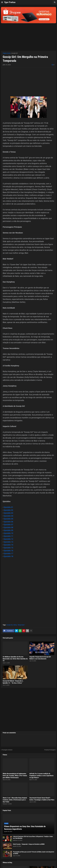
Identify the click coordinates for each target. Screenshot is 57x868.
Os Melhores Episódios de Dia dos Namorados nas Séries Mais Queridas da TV (15, 659)
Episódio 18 (8, 556)
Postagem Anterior (7, 750)
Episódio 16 (8, 551)
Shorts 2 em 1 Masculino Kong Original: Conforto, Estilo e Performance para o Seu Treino (15, 800)
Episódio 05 (8, 519)
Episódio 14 (8, 545)
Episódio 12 (8, 539)
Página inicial (6, 53)
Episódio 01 (8, 507)
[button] (2, 2)
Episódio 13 (8, 542)
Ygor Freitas (10, 2)
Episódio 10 (8, 533)
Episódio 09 (8, 530)
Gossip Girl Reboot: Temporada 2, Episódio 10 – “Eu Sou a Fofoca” (13, 682)
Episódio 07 (8, 525)
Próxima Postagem (50, 750)
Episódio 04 (8, 516)
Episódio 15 (8, 548)
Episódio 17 (8, 553)
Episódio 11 (8, 536)
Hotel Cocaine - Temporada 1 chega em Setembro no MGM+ (29, 844)
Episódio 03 (8, 513)
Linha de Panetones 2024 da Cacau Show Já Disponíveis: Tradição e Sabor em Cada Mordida (33, 837)
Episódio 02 (8, 510)
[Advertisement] (28, 36)
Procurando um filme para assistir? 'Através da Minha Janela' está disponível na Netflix (34, 853)
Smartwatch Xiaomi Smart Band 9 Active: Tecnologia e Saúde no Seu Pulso (42, 799)
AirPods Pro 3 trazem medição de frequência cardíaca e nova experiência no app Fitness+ (41, 776)
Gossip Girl (15, 53)
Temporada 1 (21, 625)
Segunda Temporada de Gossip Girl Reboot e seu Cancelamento (40, 658)
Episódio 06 (8, 522)
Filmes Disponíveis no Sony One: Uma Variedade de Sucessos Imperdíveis (25, 828)
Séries (15, 625)
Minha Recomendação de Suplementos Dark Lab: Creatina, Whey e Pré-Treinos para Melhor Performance (15, 776)
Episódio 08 (8, 527)
